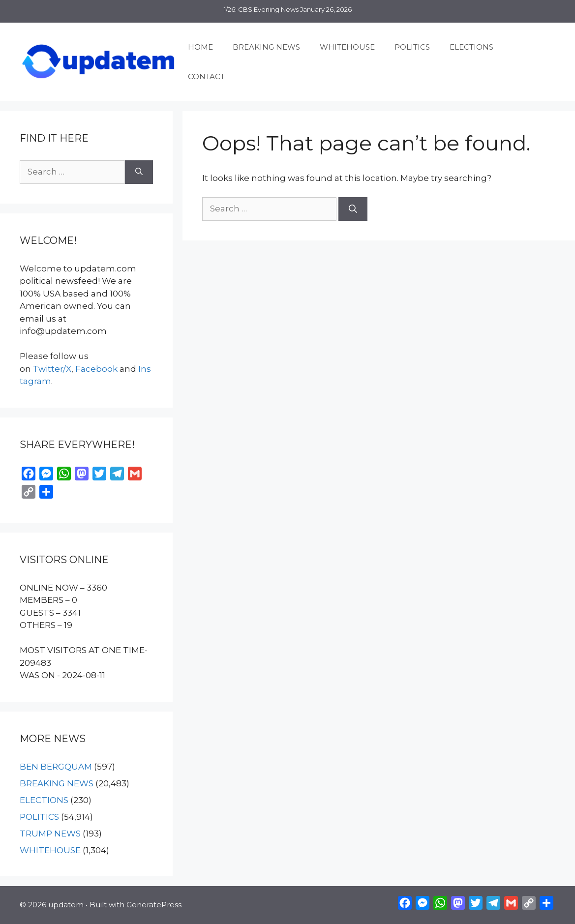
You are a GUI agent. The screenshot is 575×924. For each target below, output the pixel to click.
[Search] (353, 209)
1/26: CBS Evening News (261, 9)
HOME (200, 47)
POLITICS (412, 47)
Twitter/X (52, 369)
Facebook (96, 369)
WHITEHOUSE (347, 47)
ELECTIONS (471, 47)
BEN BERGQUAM (56, 767)
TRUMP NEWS (50, 834)
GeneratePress (154, 905)
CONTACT (206, 76)
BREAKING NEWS (266, 47)
